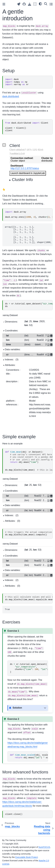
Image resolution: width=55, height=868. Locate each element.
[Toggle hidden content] (45, 708)
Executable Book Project (27, 857)
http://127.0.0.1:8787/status (25, 168)
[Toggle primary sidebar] (4, 4)
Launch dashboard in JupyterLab (28, 173)
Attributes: (10, 365)
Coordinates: (12, 331)
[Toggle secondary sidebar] (51, 4)
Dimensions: (11, 322)
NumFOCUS (44, 847)
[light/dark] (40, 4)
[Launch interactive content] (19, 4)
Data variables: (13, 349)
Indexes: (12, 360)
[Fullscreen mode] (35, 4)
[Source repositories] (24, 4)
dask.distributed (11, 96)
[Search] (46, 4)
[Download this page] (30, 4)
